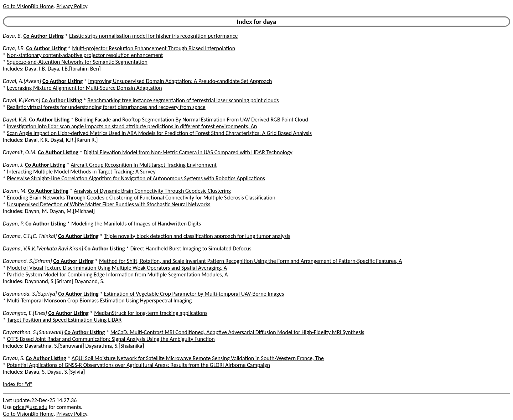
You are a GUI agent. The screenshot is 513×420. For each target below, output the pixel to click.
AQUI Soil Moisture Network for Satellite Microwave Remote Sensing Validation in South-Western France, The (198, 358)
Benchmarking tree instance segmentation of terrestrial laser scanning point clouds (183, 100)
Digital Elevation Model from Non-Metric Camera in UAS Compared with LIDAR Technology (188, 152)
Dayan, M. (15, 191)
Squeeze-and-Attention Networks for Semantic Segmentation (77, 62)
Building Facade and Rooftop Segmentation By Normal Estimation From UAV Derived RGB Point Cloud (191, 120)
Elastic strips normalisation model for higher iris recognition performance (153, 36)
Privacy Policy (72, 6)
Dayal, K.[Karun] (22, 100)
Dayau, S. (14, 358)
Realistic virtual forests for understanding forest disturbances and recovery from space (106, 107)
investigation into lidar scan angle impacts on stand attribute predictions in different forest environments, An (132, 126)
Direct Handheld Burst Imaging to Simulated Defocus (191, 248)
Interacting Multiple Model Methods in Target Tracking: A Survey (81, 172)
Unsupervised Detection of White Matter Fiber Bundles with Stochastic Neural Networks (109, 204)
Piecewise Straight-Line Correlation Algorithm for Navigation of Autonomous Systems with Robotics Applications (136, 178)
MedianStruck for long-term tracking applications (151, 313)
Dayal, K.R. (15, 120)
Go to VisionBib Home (28, 6)
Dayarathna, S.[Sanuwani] (33, 332)
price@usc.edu (30, 407)
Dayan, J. (13, 165)
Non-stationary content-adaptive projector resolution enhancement (85, 55)
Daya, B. (12, 36)
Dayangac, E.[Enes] (25, 313)
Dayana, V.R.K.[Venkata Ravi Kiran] (43, 248)
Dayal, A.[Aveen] (22, 81)
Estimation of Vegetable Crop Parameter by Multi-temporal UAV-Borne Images (194, 294)
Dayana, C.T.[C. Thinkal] (30, 236)
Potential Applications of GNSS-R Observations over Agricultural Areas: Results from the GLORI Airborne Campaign (139, 365)
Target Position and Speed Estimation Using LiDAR (64, 320)
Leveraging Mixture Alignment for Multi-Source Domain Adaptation (85, 88)
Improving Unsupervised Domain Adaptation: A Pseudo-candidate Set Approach (180, 81)
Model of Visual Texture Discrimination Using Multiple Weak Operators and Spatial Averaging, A (117, 268)
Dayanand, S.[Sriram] (27, 261)
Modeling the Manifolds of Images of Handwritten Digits (136, 224)
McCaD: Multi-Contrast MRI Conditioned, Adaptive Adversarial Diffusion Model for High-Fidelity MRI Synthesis (237, 332)
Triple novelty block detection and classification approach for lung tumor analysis (197, 236)
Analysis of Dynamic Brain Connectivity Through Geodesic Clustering (152, 191)
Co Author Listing (43, 36)
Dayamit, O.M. (20, 152)
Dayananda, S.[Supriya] (30, 294)
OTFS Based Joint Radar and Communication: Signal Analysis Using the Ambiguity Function (111, 339)
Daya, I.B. (14, 48)
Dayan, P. (14, 224)
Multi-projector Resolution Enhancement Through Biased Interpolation (154, 48)
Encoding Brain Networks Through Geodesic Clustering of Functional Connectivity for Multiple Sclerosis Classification (141, 198)
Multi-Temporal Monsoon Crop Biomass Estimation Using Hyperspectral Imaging (100, 300)
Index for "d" (18, 384)
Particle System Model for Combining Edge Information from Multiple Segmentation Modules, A (118, 274)
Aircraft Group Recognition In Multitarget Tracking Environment (144, 165)
